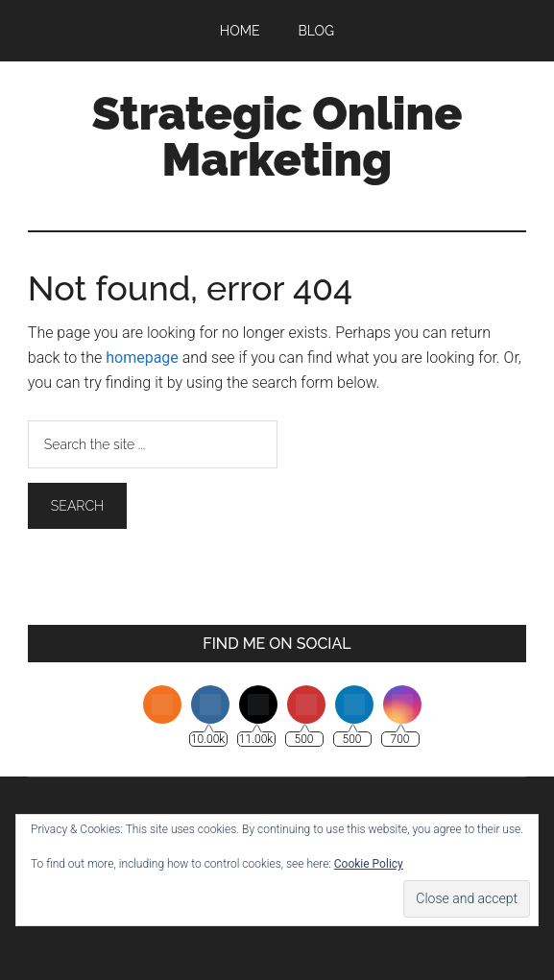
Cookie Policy (369, 864)
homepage (142, 358)
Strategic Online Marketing (277, 136)
